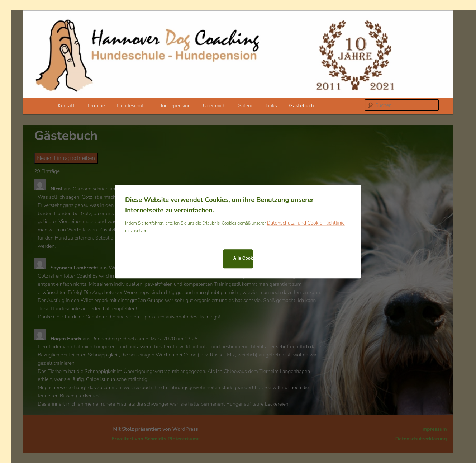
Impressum (434, 429)
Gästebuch (302, 106)
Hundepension (175, 106)
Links (271, 106)
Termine (96, 106)
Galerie (246, 106)
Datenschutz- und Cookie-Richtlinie (306, 223)
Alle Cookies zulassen (243, 259)
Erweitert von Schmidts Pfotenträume (156, 439)
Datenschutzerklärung (421, 439)
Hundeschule (132, 106)
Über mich (214, 106)
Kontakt (66, 106)
